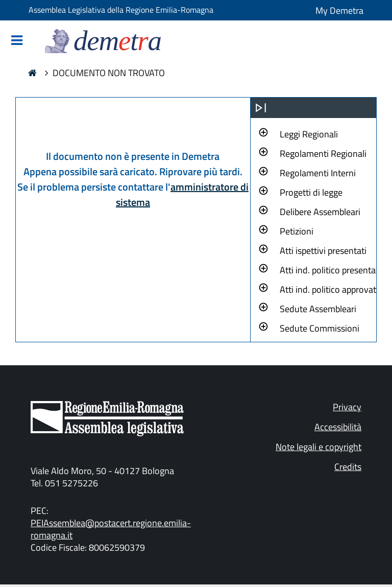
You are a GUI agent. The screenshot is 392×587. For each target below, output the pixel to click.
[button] (309, 133)
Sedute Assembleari (318, 309)
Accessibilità (338, 427)
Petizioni (297, 231)
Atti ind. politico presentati (330, 270)
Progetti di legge (311, 192)
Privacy (347, 407)
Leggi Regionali (309, 134)
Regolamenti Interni (318, 173)
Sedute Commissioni (320, 328)
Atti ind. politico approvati (329, 289)
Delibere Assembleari (320, 212)
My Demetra (339, 10)
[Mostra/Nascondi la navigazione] (17, 41)
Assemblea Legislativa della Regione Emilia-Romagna (121, 10)
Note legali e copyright (318, 447)
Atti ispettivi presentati (323, 251)
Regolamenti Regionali (323, 154)
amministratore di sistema (182, 194)
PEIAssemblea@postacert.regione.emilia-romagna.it (111, 529)
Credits (348, 467)
